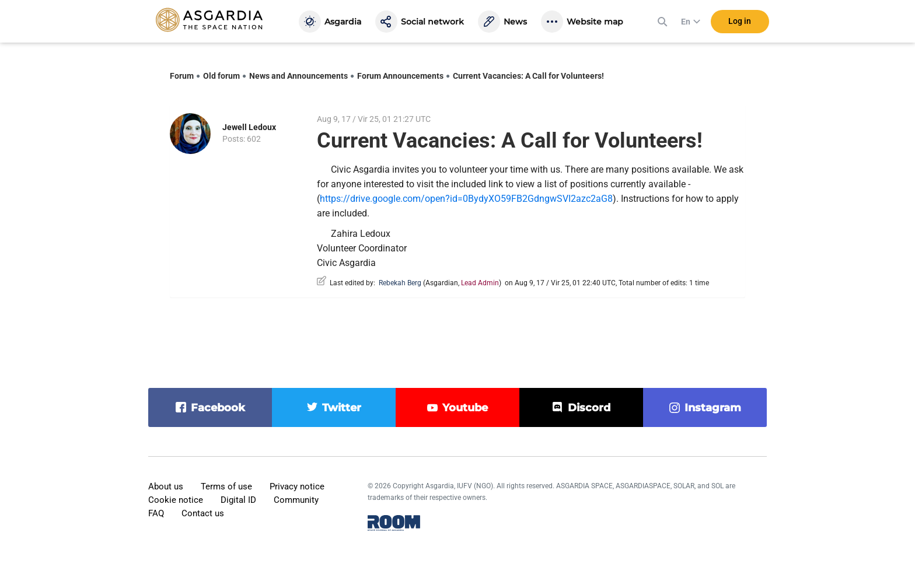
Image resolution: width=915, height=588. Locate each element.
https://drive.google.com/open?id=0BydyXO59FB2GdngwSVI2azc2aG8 (466, 199)
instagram (713, 408)
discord (589, 408)
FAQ (156, 513)
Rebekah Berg (400, 283)
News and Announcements (298, 76)
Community (296, 500)
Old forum (221, 76)
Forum (182, 76)
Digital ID (238, 500)
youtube (465, 408)
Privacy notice (297, 487)
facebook (218, 408)
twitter (342, 408)
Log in (740, 23)
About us (166, 487)
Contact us (203, 513)
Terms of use (226, 487)
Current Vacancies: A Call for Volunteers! (528, 76)
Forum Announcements (400, 76)
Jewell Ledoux (249, 127)
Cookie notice (176, 500)
